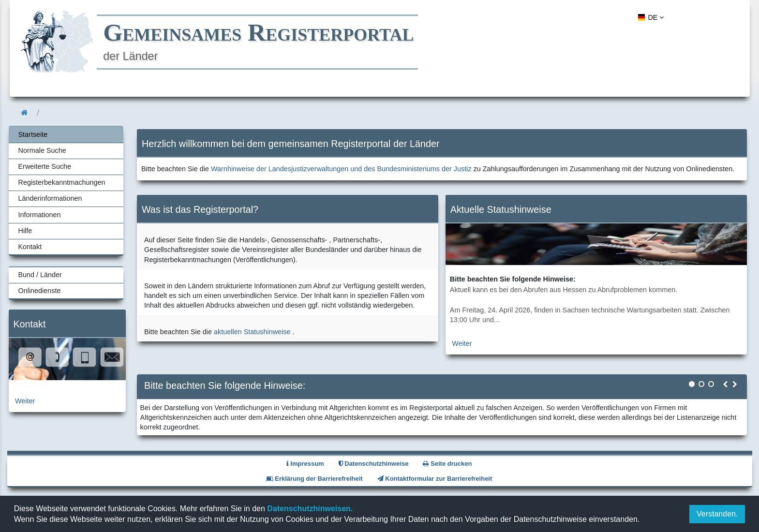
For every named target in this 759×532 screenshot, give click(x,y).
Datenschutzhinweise (374, 464)
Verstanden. (717, 514)
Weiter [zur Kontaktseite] (25, 401)
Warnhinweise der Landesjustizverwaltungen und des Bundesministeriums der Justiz (341, 169)
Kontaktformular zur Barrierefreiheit (435, 479)
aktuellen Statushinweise (252, 332)
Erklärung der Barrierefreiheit (314, 479)
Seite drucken (447, 464)
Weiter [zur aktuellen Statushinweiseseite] (462, 343)
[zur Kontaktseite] (67, 378)
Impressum (305, 464)
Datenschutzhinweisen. (309, 509)
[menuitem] (650, 17)
